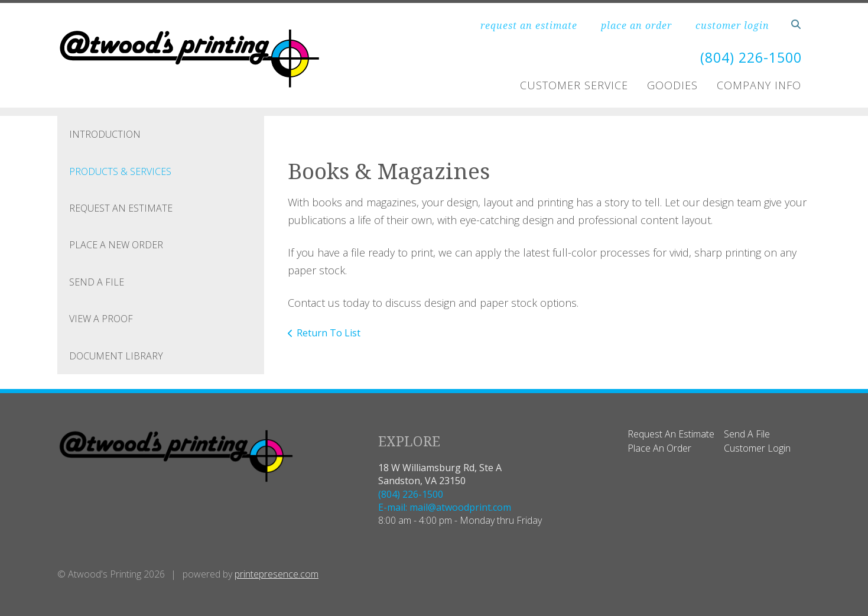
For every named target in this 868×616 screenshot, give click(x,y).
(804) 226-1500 (748, 57)
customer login (732, 25)
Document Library (116, 355)
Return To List (329, 332)
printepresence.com (277, 573)
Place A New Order (116, 245)
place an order (636, 25)
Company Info (759, 85)
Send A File (97, 281)
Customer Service (574, 85)
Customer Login (757, 448)
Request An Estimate (121, 208)
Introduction (105, 134)
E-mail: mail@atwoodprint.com (445, 507)
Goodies (672, 85)
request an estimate (529, 25)
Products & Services (120, 171)
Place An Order (659, 448)
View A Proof (101, 319)
